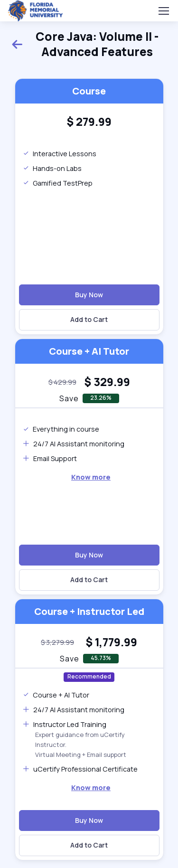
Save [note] (69, 398)
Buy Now (89, 295)
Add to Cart (89, 319)
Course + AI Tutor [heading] (89, 351)
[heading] (89, 122)
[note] (62, 382)
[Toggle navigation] (163, 11)
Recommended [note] (89, 677)
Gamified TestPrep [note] (58, 183)
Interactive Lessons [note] (60, 154)
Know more (91, 477)
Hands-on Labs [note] (52, 168)
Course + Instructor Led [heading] (89, 611)
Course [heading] (89, 91)
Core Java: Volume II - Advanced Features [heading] (85, 44)
